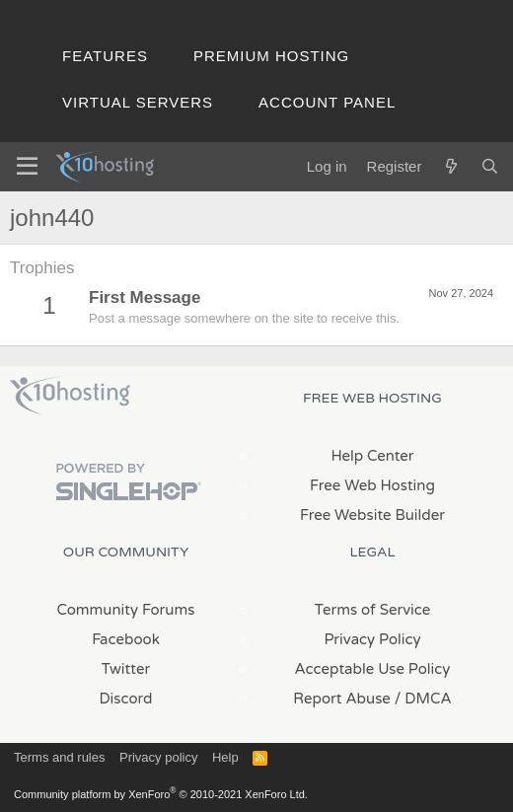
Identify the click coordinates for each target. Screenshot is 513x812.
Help (225, 757)
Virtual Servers (138, 102)
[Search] (490, 166)
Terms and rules (59, 757)
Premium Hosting (271, 56)
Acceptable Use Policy (373, 669)
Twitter (126, 669)
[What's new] (450, 166)
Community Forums (126, 610)
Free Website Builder (372, 515)
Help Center (372, 456)
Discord (125, 699)
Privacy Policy (372, 639)
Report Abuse (342, 699)
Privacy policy (158, 757)
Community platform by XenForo (161, 794)
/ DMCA (423, 699)
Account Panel (327, 102)
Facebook (126, 639)
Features (105, 56)
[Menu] (27, 167)
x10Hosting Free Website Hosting (70, 396)
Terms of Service (373, 610)
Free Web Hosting (372, 485)
